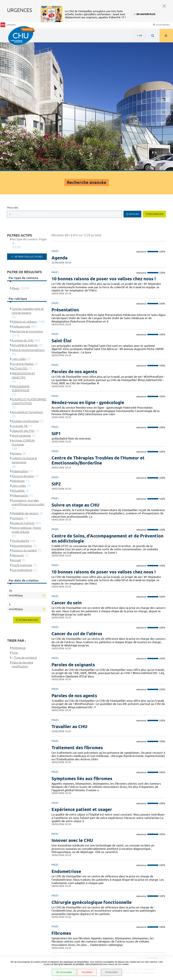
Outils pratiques (22, 437)
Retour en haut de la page (165, 876)
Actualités (18, 362)
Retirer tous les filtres (28, 128)
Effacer (134, 86)
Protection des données (24, 937)
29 (78, 864)
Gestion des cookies (21, 956)
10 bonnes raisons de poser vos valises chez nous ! (104, 151)
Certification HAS (20, 950)
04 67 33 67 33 (130, 895)
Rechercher (156, 86)
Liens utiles (19, 231)
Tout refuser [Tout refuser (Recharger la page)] (87, 972)
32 (102, 864)
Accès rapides (161, 24)
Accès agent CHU (19, 925)
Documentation (22, 417)
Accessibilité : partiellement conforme (32, 929)
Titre (15, 524)
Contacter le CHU (132, 885)
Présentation (20, 343)
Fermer (164, 6)
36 (133, 864)
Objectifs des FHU (23, 302)
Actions (16, 325)
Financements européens (24, 946)
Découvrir (18, 427)
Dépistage (18, 353)
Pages (15, 160)
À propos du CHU (23, 212)
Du (11, 462)
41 (149, 864)
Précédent (55, 864)
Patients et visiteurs (24, 193)
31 (94, 864)
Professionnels (21, 198)
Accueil (16, 432)
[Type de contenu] (25, 529)
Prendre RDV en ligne (74, 836)
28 (70, 864)
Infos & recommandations (28, 222)
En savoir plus (146, 14)
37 (141, 864)
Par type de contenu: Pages (29, 111)
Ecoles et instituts (23, 395)
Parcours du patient (24, 422)
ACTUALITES (20, 240)
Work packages (21, 307)
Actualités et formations (27, 284)
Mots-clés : (13, 79)
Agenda (59, 129)
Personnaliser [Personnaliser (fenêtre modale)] (111, 972)
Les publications (22, 442)
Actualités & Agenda (25, 217)
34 (118, 864)
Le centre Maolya (23, 235)
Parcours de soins (23, 348)
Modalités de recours (25, 385)
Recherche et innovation (27, 203)
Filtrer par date (28, 492)
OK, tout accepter (64, 972)
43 (165, 864)
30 (86, 864)
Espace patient (18, 920)
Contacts (17, 390)
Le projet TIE (20, 298)
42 (157, 864)
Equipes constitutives (25, 293)
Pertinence (19, 520)
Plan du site (17, 942)
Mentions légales (20, 933)
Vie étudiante (20, 412)
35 (126, 864)
